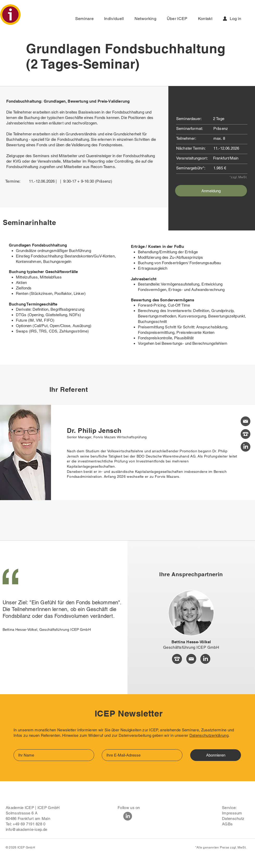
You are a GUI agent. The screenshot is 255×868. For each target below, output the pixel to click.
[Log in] (234, 18)
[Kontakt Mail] (246, 421)
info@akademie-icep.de (26, 829)
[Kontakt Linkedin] (246, 447)
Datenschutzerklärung (209, 735)
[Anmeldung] (211, 191)
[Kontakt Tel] (246, 434)
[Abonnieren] (216, 755)
